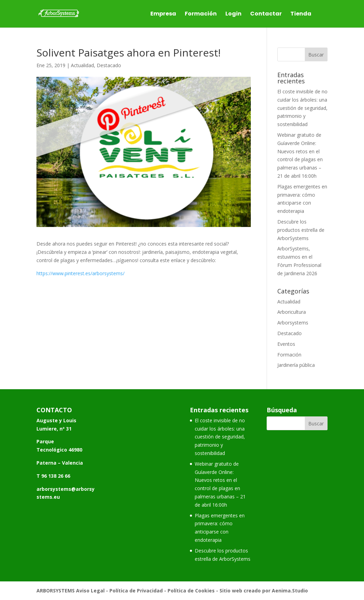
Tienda (301, 14)
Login (233, 14)
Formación (201, 14)
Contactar (266, 14)
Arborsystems (293, 323)
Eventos (286, 344)
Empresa (163, 14)
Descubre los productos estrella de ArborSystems (301, 230)
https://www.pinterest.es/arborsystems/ (81, 273)
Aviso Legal (90, 591)
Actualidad (82, 65)
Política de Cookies (191, 591)
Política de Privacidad (136, 591)
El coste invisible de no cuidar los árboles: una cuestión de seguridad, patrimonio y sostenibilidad (302, 108)
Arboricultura (292, 312)
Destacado (109, 65)
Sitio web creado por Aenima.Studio (264, 591)
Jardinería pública (296, 365)
